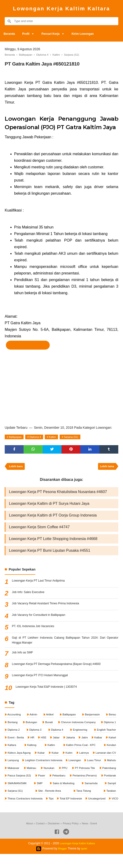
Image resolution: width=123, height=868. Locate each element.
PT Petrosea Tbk (18, 781)
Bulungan (31, 726)
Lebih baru (17, 468)
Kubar (48, 757)
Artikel (49, 718)
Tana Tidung (46, 804)
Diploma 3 (35, 733)
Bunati (48, 726)
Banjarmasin (92, 718)
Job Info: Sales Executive (31, 594)
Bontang (12, 726)
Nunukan (95, 773)
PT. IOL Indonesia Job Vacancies (36, 629)
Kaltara (26, 749)
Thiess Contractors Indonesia (97, 804)
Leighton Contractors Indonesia (75, 765)
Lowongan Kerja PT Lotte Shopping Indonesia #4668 (53, 541)
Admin (33, 718)
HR (35, 741)
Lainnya (111, 757)
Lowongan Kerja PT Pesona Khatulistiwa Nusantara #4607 (58, 494)
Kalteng (42, 749)
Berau (112, 718)
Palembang (42, 781)
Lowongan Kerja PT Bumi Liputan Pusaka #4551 (50, 552)
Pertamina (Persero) (20, 789)
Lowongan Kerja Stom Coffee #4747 (39, 529)
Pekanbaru (109, 781)
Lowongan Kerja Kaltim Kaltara (61, 9)
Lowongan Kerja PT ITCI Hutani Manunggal (44, 679)
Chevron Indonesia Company (77, 726)
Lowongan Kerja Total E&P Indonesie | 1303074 (51, 691)
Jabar (63, 741)
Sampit (80, 796)
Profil (29, 34)
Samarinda (53, 796)
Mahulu (35, 773)
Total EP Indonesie (30, 812)
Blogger (62, 863)
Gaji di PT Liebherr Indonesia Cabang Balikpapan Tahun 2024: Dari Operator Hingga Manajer (65, 643)
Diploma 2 (14, 733)
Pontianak (54, 789)
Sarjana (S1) (78, 437)
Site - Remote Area (19, 804)
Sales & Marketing (19, 796)
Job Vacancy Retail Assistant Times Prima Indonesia (50, 606)
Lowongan (109, 765)
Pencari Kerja (56, 34)
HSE (48, 741)
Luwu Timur (14, 773)
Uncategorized (57, 812)
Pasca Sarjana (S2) (68, 781)
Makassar (55, 773)
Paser (91, 781)
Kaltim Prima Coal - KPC (84, 749)
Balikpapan (16, 437)
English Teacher (106, 733)
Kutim (89, 757)
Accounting (14, 718)
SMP (113, 789)
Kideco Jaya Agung (19, 757)
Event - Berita (16, 741)
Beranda (10, 34)
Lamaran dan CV (18, 765)
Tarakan (66, 804)
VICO (76, 812)
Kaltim (57, 437)
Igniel (84, 863)
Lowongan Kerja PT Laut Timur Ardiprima (42, 583)
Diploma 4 (38, 437)
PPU (113, 773)
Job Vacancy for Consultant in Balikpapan (42, 617)
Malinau (75, 773)
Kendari (111, 749)
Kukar (69, 757)
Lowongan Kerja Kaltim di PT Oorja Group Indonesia (53, 517)
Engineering (79, 733)
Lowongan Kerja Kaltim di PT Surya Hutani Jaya (49, 505)
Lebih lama (106, 468)
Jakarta (79, 741)
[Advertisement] (61, 386)
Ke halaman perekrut (28, 345)
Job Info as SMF (24, 656)
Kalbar (111, 741)
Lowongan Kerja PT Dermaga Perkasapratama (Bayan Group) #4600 (63, 668)
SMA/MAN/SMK (85, 789)
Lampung (42, 765)
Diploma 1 (109, 726)
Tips (10, 812)
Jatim (96, 741)
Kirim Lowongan (91, 34)
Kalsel (11, 749)
